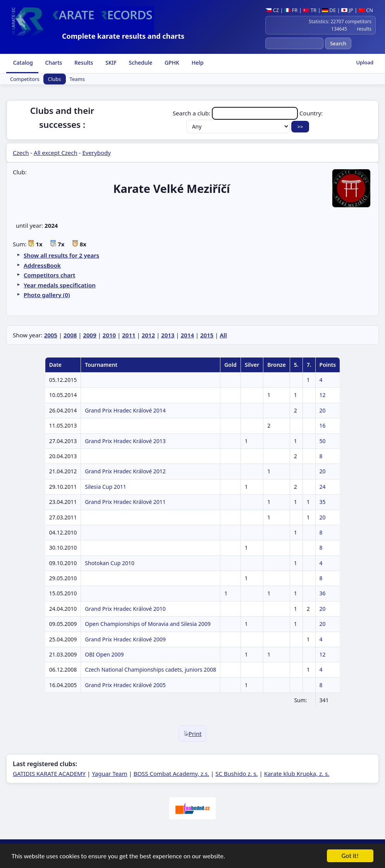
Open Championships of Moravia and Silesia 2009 (148, 624)
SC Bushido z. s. (236, 773)
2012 (148, 335)
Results (83, 63)
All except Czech (56, 153)
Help (197, 63)
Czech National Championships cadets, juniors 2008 (150, 669)
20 (323, 410)
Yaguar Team (109, 773)
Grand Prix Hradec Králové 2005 (125, 685)
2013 (168, 335)
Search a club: (236, 113)
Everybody (96, 153)
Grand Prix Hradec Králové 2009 (125, 639)
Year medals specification (60, 285)
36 (323, 593)
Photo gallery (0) (47, 295)
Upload (365, 62)
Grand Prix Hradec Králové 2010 (125, 609)
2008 (70, 335)
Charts (53, 63)
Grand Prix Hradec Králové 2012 (125, 471)
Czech (21, 153)
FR (291, 10)
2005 (51, 335)
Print (193, 734)
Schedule (140, 63)
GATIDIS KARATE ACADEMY (49, 773)
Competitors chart (49, 275)
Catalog (22, 63)
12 (323, 395)
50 (323, 441)
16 (323, 425)
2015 (207, 335)
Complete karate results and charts (123, 36)
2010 (109, 335)
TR (310, 10)
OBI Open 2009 (104, 654)
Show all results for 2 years (61, 255)
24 (323, 487)
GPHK (171, 63)
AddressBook (42, 265)
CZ (272, 10)
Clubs (55, 79)
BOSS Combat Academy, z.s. (172, 773)
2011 (129, 335)
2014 (187, 335)
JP (347, 10)
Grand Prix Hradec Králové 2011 (125, 502)
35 (323, 502)
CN (366, 10)
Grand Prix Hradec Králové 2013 (125, 441)
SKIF (110, 63)
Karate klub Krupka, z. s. (297, 773)
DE (329, 10)
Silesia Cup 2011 (105, 487)
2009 (89, 335)
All (223, 335)
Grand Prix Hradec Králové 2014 (125, 410)
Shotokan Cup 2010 (110, 563)
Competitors (25, 79)
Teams (77, 79)
